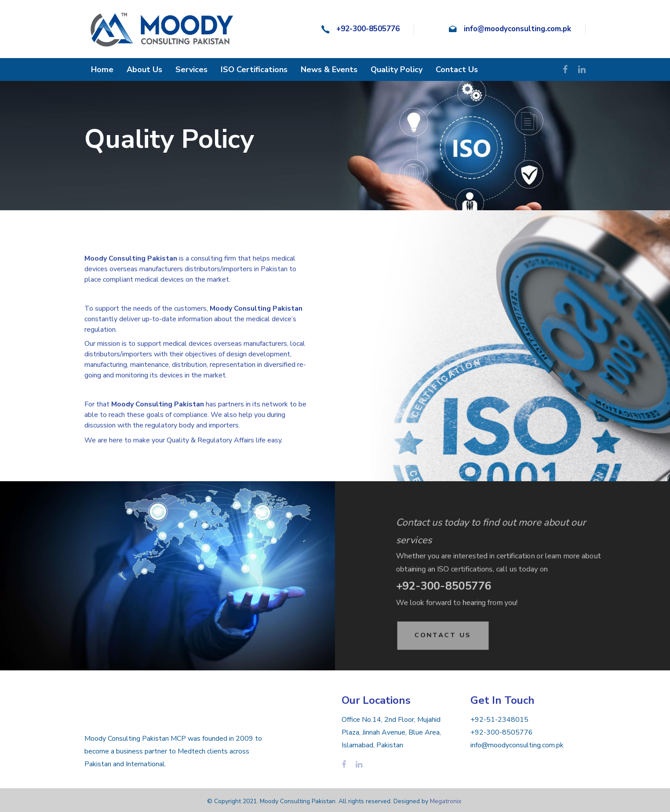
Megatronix (446, 801)
